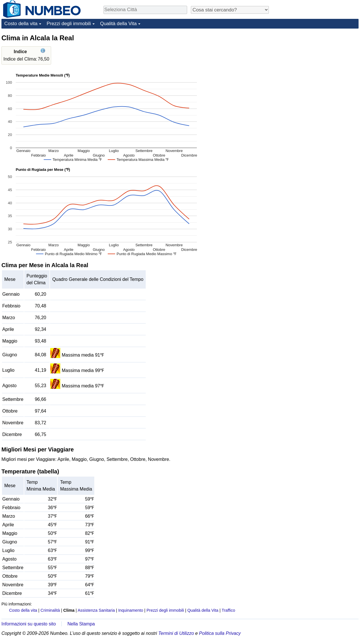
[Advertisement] (316, 69)
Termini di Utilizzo (176, 633)
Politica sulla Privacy (220, 633)
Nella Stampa (81, 624)
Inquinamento (131, 610)
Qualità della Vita (118, 24)
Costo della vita (21, 24)
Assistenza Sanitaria (96, 610)
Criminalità (50, 610)
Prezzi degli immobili (69, 24)
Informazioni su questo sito (29, 624)
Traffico (228, 610)
